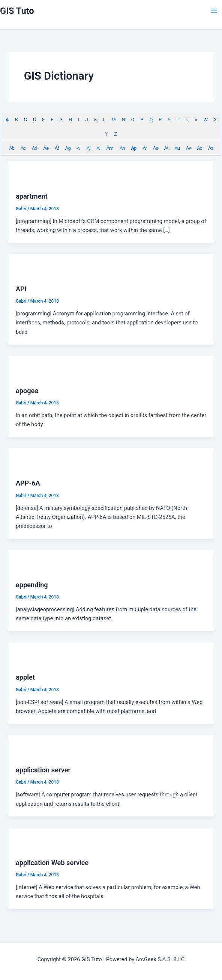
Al (98, 148)
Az (211, 148)
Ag (68, 148)
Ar (145, 148)
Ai (78, 148)
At (166, 148)
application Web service (52, 863)
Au (177, 148)
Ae (46, 148)
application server (43, 770)
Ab (12, 148)
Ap (133, 148)
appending (32, 585)
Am (110, 148)
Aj (88, 148)
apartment (32, 196)
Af (57, 148)
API (21, 289)
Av (188, 148)
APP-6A (28, 483)
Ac (23, 148)
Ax (199, 148)
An (122, 148)
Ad (34, 148)
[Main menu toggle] (214, 11)
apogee (27, 391)
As (155, 148)
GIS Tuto (17, 11)
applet (25, 677)
